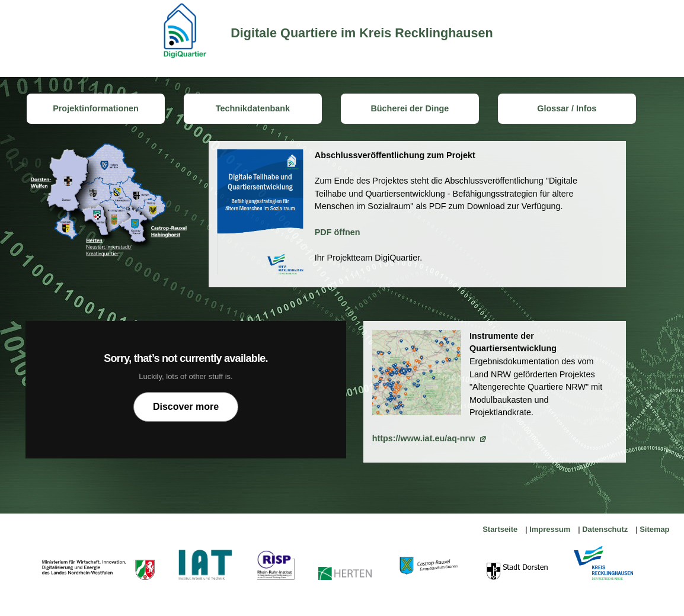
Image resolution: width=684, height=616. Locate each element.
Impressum (550, 529)
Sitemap (654, 529)
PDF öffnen (338, 232)
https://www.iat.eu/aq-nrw (424, 438)
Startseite (500, 529)
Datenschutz (605, 529)
